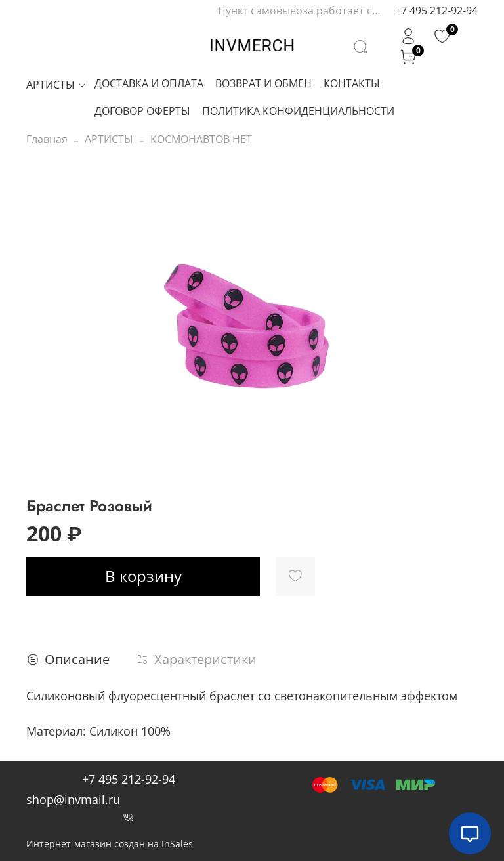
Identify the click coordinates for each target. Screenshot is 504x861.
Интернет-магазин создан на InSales (110, 844)
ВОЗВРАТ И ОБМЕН (263, 83)
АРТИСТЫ (57, 85)
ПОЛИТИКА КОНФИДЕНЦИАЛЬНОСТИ (298, 111)
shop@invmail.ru (73, 799)
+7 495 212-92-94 (436, 10)
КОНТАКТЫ (352, 83)
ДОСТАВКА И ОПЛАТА (149, 83)
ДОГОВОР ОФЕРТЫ (142, 111)
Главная (47, 139)
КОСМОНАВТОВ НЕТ (201, 139)
